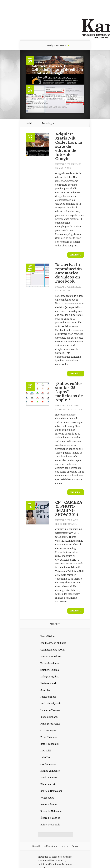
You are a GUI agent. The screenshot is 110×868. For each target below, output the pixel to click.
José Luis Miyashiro (51, 703)
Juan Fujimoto (48, 697)
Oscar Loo (46, 690)
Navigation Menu (57, 45)
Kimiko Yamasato (50, 771)
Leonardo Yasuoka (50, 710)
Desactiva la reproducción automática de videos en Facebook (54, 99)
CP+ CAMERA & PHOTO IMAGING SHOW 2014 (69, 508)
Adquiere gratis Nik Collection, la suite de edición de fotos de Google (57, 69)
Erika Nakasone (49, 737)
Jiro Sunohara (48, 764)
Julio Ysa (45, 757)
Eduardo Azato (48, 784)
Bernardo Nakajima (51, 811)
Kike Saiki (42, 77)
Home (29, 123)
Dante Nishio (47, 636)
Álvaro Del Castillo (50, 818)
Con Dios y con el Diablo (53, 643)
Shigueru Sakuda (50, 670)
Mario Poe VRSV (49, 777)
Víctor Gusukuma (50, 663)
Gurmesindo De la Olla (52, 650)
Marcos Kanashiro (51, 656)
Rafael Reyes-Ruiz (50, 825)
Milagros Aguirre (50, 677)
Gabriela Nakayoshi (51, 791)
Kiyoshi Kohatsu (49, 717)
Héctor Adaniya (49, 804)
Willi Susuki (47, 798)
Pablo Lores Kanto (50, 724)
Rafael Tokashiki (50, 744)
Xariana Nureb (48, 683)
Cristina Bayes (48, 730)
